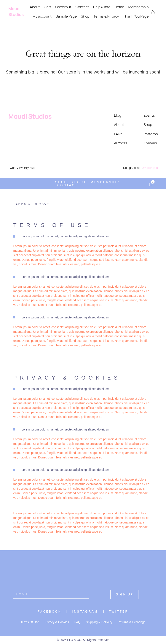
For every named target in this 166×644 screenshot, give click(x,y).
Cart (47, 7)
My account (42, 16)
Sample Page (66, 16)
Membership (139, 7)
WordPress (150, 168)
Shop (85, 16)
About (35, 7)
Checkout (63, 7)
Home (119, 7)
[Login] (153, 11)
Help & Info (102, 7)
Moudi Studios (16, 12)
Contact (82, 7)
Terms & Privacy (106, 16)
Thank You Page (136, 16)
